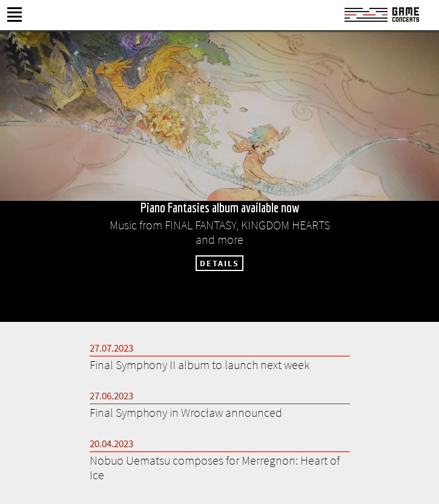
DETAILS (220, 263)
